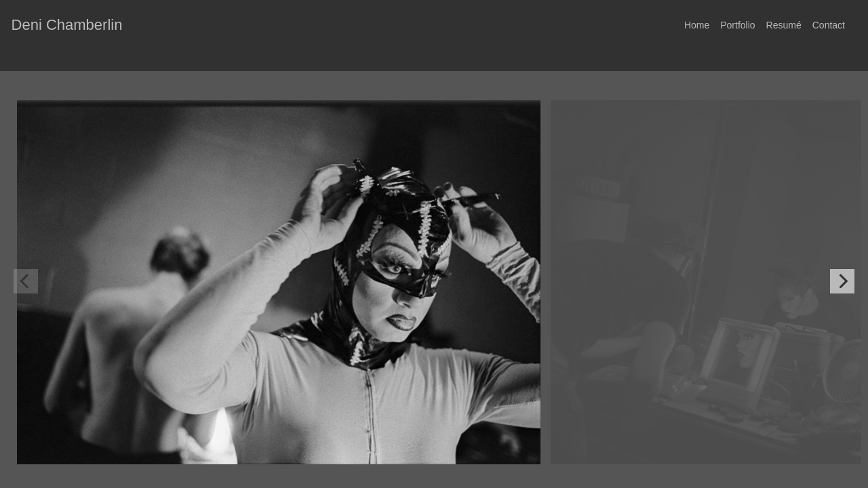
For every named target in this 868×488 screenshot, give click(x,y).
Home (697, 25)
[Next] (842, 281)
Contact (829, 25)
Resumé (784, 25)
